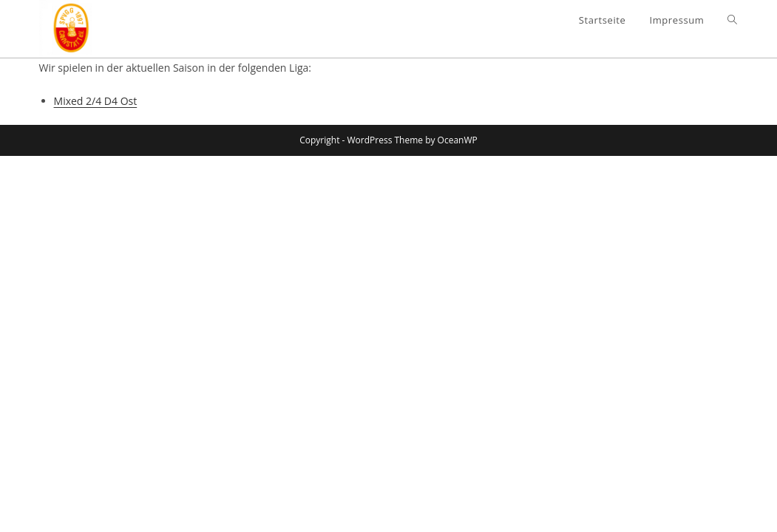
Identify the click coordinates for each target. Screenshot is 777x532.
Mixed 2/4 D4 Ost (96, 101)
